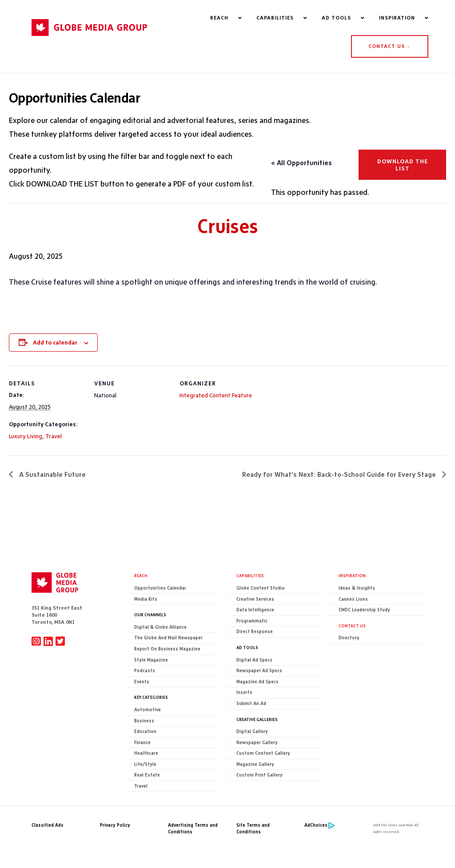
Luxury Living (26, 436)
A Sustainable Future (52, 474)
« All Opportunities (301, 163)
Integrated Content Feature (216, 395)
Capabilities (250, 576)
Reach (141, 576)
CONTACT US (389, 46)
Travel (54, 436)
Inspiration (352, 576)
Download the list (403, 165)
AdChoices (316, 825)
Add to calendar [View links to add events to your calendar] (55, 342)
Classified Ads (48, 825)
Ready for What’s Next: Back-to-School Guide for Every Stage (340, 474)
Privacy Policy (115, 825)
